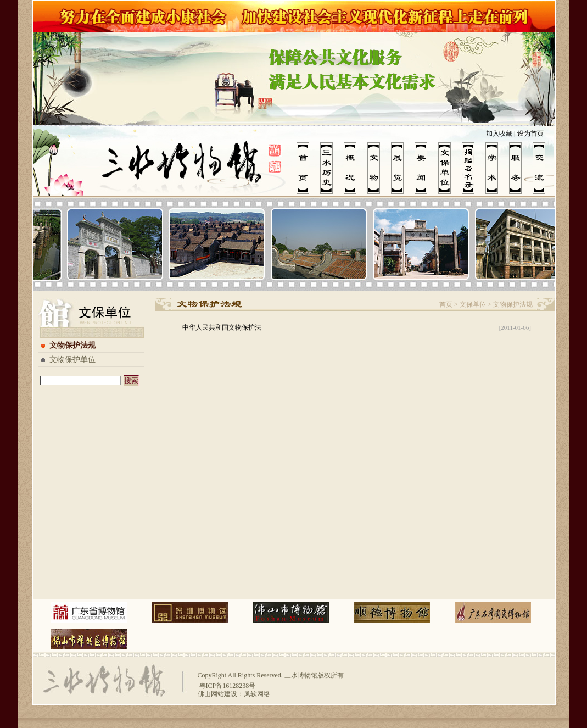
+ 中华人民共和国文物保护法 (218, 327)
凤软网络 (257, 694)
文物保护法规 (72, 345)
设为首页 (530, 134)
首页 (446, 304)
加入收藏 (499, 134)
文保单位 (473, 304)
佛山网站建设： (221, 694)
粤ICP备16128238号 (227, 686)
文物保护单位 (72, 360)
